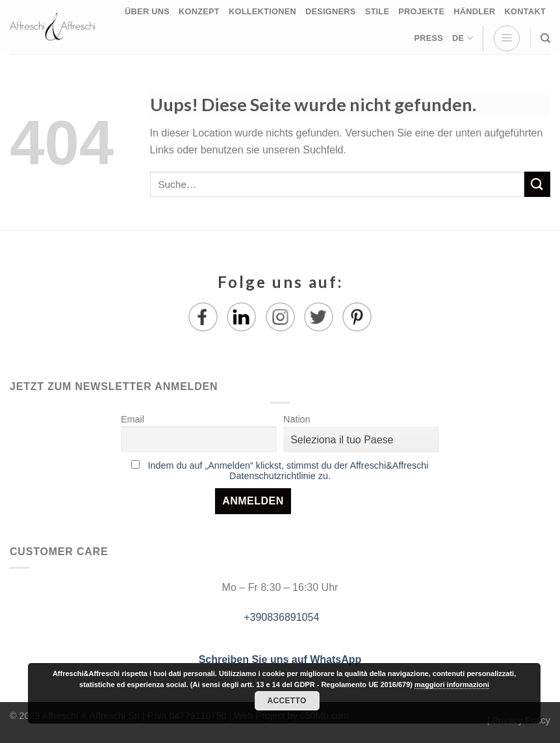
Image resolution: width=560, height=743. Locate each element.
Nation (297, 419)
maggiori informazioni (452, 684)
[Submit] (537, 184)
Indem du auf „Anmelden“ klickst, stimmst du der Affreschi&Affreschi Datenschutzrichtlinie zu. (288, 471)
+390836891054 (280, 617)
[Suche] (545, 38)
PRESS (428, 38)
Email (133, 419)
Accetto (286, 701)
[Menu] (507, 38)
